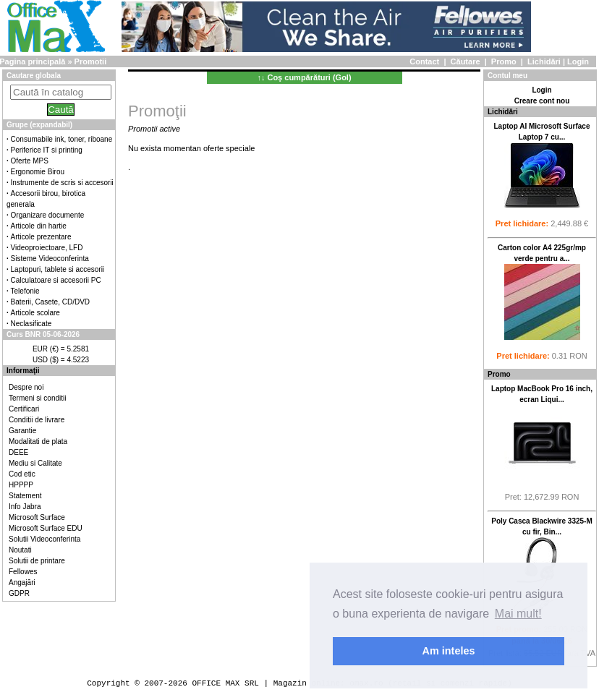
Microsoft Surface (37, 517)
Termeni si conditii (37, 398)
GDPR (19, 593)
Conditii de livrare (37, 420)
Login (578, 61)
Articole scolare (35, 313)
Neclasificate (31, 324)
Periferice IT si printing (47, 150)
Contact (424, 61)
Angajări (22, 582)
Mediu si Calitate (35, 463)
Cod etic (22, 474)
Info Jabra (25, 507)
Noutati (20, 550)
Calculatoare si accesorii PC (56, 280)
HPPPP (21, 485)
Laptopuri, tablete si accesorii (58, 269)
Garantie (22, 431)
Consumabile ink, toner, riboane (62, 139)
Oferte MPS (30, 161)
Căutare (466, 61)
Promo (504, 61)
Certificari (24, 409)
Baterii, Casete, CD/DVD (50, 302)
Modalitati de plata (38, 441)
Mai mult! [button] (518, 614)
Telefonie (25, 291)
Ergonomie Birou (38, 172)
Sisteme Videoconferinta (50, 259)
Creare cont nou (542, 101)
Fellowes (23, 572)
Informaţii (23, 371)
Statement (25, 496)
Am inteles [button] (449, 651)
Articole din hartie (39, 226)
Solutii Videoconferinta (44, 539)
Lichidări (544, 61)
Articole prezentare (41, 237)
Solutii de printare (37, 561)
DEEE (18, 452)
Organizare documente (48, 215)
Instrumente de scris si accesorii (62, 183)
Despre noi (26, 387)
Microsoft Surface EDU (46, 528)
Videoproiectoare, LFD (47, 248)
